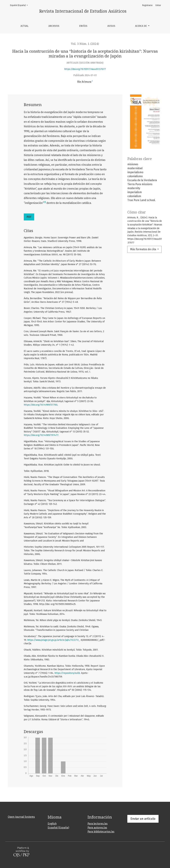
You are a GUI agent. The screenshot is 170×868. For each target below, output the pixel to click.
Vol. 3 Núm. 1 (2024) (85, 44)
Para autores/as (97, 828)
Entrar (158, 5)
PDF (29, 217)
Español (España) (20, 5)
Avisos (111, 26)
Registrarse (147, 5)
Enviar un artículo (143, 819)
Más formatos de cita (143, 249)
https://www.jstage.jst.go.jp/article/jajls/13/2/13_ (54, 640)
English (52, 824)
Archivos (54, 26)
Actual (24, 26)
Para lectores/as (98, 824)
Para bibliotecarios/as (101, 832)
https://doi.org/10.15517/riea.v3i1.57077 (85, 69)
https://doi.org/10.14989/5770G (41, 405)
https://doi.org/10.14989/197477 (41, 435)
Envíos (83, 26)
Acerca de (141, 26)
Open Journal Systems (21, 817)
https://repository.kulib (67, 673)
